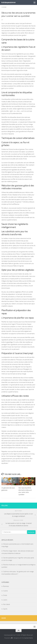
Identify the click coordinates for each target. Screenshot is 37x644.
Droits (5, 595)
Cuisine (4, 7)
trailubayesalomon (8, 2)
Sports (5, 609)
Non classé (7, 604)
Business (6, 586)
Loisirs (5, 600)
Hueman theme (28, 638)
